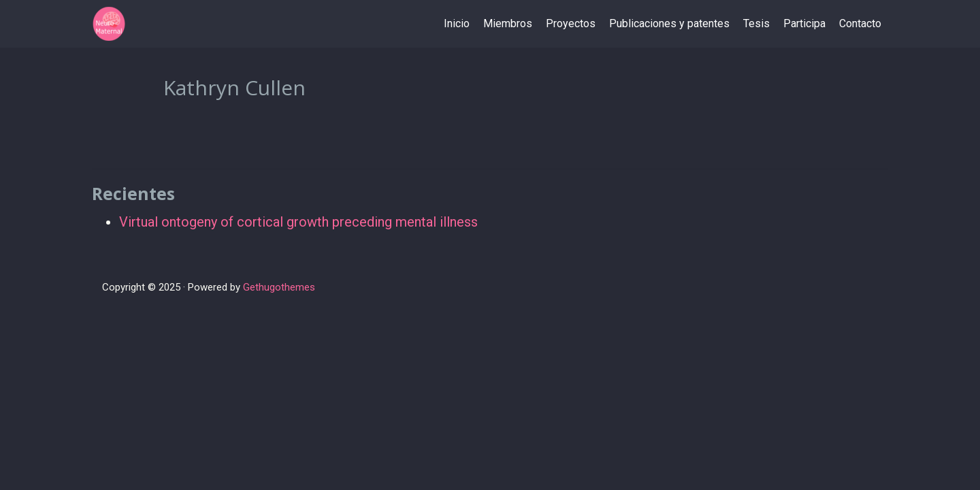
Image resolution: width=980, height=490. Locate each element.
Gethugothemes (279, 287)
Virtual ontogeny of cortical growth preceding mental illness (298, 222)
